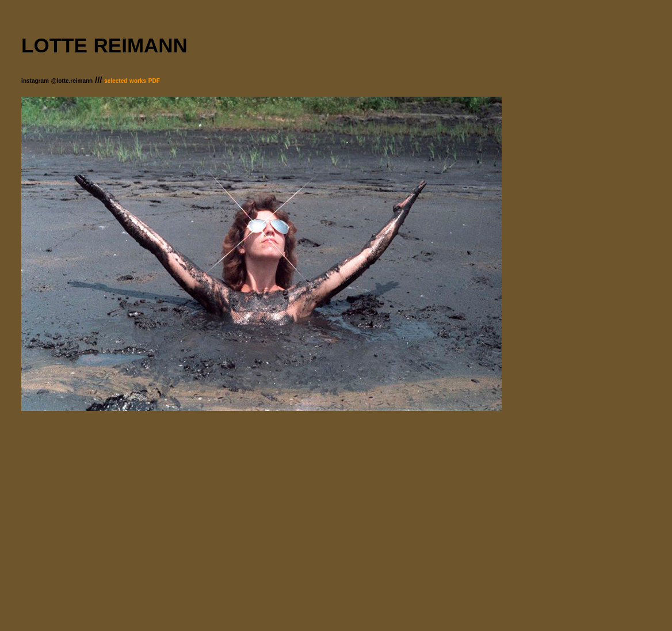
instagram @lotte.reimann (57, 81)
